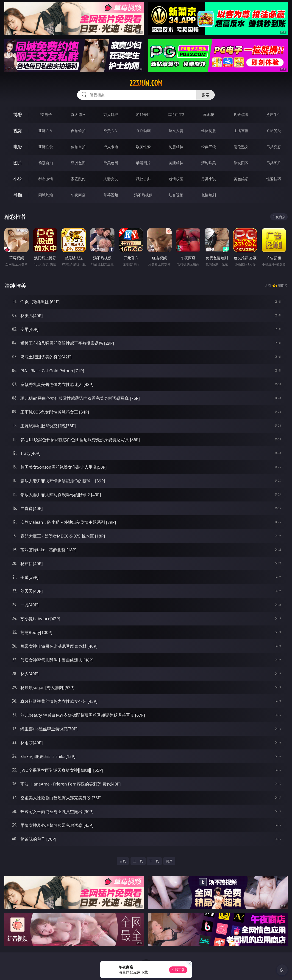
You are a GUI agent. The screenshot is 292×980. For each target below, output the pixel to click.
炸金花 (209, 115)
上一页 (138, 861)
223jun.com (146, 83)
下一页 (154, 861)
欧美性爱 (143, 147)
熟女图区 (241, 163)
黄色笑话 (241, 179)
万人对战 (111, 115)
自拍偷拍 (78, 131)
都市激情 (46, 179)
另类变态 (274, 147)
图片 (18, 163)
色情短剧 (209, 195)
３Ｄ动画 (143, 131)
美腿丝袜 (176, 163)
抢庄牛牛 (274, 115)
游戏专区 (143, 115)
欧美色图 (111, 163)
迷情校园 (176, 179)
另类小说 (209, 179)
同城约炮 (46, 195)
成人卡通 (111, 147)
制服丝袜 (176, 147)
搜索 (206, 95)
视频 (18, 131)
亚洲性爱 (46, 147)
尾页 (169, 861)
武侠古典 (143, 179)
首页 (123, 861)
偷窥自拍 (46, 163)
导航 (18, 195)
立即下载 (178, 970)
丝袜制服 (209, 131)
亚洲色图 (78, 163)
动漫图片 (143, 163)
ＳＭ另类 (274, 131)
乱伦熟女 (241, 147)
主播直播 (241, 131)
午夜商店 (78, 195)
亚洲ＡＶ (46, 131)
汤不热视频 (143, 195)
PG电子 (46, 115)
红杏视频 (176, 195)
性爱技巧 (274, 179)
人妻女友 (111, 179)
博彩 (18, 114)
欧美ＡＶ (111, 131)
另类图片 (274, 163)
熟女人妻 (176, 131)
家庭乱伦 (78, 179)
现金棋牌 (241, 115)
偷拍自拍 (78, 147)
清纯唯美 (209, 163)
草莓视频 (111, 195)
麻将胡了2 (176, 115)
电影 (18, 147)
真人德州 (78, 115)
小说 (18, 179)
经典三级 (209, 147)
